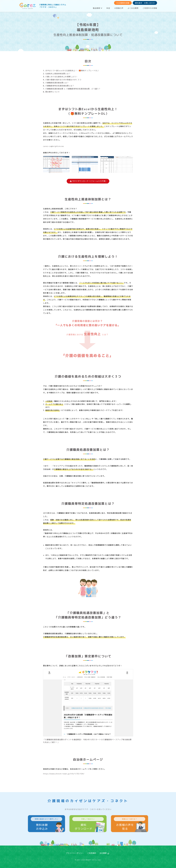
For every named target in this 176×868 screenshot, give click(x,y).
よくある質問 (133, 8)
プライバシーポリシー (75, 853)
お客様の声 (119, 8)
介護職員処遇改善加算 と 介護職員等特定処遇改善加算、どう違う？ (73, 89)
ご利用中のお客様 (150, 8)
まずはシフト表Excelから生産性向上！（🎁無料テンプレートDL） (72, 71)
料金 (108, 8)
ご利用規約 (92, 853)
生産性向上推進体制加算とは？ (58, 74)
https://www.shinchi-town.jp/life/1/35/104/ (64, 774)
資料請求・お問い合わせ (145, 3)
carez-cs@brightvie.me (53, 146)
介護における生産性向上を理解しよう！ (62, 77)
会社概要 (103, 853)
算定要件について (53, 92)
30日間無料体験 (123, 3)
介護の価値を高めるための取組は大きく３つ (63, 80)
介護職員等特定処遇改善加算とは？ (60, 86)
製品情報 (98, 8)
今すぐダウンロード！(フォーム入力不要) (88, 181)
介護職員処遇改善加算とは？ (57, 83)
